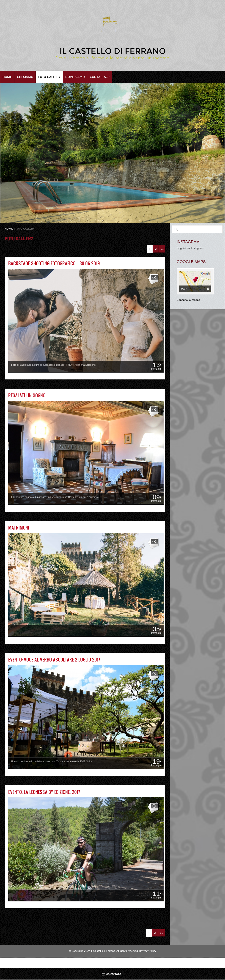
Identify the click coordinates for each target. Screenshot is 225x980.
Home (7, 77)
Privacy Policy (148, 951)
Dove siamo (75, 77)
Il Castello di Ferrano (113, 51)
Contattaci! (100, 77)
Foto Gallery (49, 77)
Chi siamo (25, 77)
